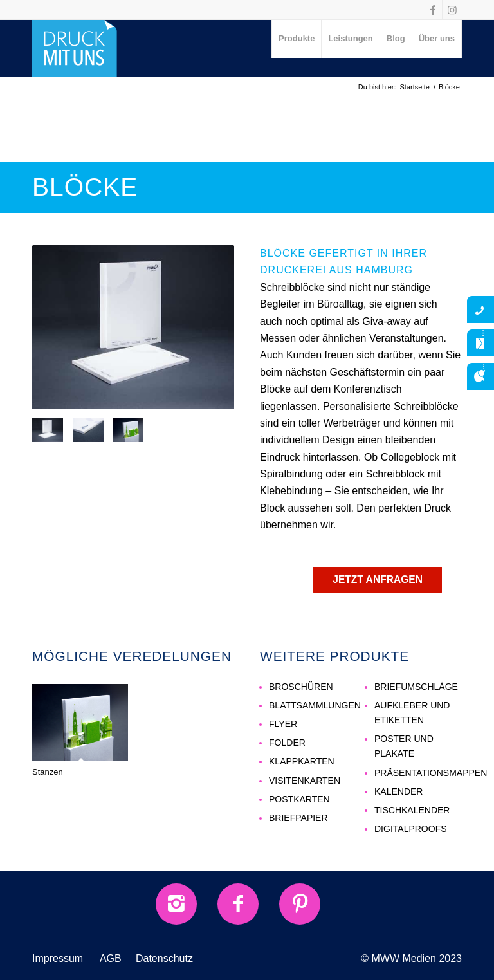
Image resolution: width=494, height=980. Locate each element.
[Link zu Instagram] (452, 10)
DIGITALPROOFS (411, 829)
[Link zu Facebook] (433, 10)
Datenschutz (164, 958)
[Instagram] (176, 904)
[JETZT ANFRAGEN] (378, 580)
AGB (111, 958)
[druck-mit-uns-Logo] (75, 48)
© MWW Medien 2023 (411, 958)
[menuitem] (297, 39)
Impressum (58, 958)
